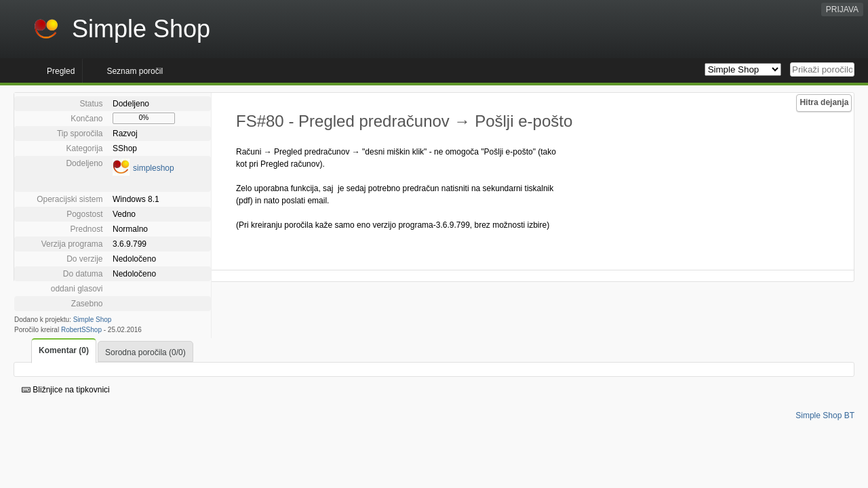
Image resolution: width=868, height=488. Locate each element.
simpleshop (154, 168)
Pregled (61, 71)
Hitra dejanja (824, 102)
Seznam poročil (135, 71)
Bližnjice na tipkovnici (66, 390)
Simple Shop (93, 320)
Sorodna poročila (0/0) (145, 352)
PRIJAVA (842, 9)
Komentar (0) (64, 350)
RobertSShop (81, 330)
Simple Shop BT (825, 415)
